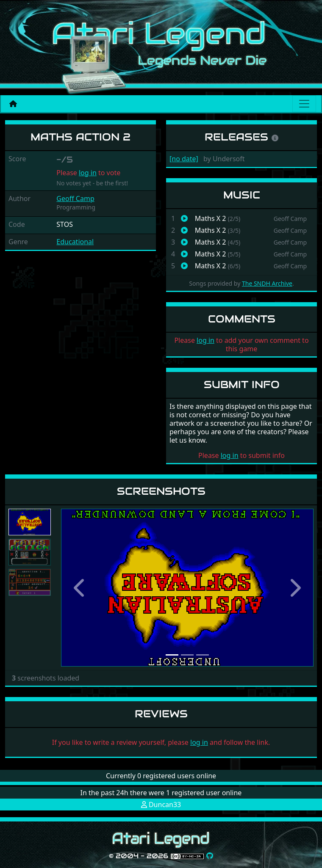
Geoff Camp (75, 198)
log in (88, 173)
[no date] (184, 159)
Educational (75, 242)
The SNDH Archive (267, 283)
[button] (80, 588)
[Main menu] (304, 104)
